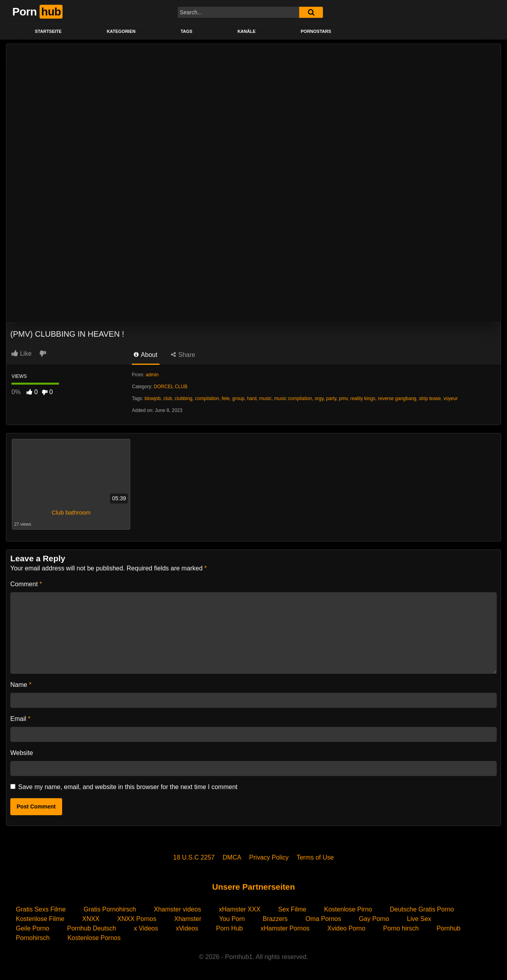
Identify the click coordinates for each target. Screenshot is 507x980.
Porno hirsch (401, 928)
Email (20, 719)
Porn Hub (230, 928)
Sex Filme (292, 909)
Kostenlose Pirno (348, 909)
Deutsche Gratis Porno (422, 909)
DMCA (232, 857)
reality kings (363, 398)
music (265, 398)
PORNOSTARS (316, 31)
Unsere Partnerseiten (253, 887)
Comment (26, 584)
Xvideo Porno (346, 928)
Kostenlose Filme (40, 919)
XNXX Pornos (137, 919)
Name (21, 685)
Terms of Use (315, 857)
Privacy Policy (269, 857)
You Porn (232, 919)
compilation (207, 398)
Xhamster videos (178, 909)
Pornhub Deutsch (92, 928)
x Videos (146, 928)
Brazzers (275, 919)
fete (226, 398)
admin (152, 375)
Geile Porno (33, 928)
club (168, 398)
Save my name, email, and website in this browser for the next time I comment (128, 787)
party (331, 398)
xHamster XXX (240, 909)
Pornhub (449, 928)
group (238, 398)
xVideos (187, 928)
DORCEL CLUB (171, 387)
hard (252, 398)
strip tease (430, 398)
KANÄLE (247, 31)
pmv (344, 398)
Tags (186, 31)
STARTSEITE (48, 31)
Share (183, 355)
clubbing (183, 398)
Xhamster (188, 919)
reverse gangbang (397, 398)
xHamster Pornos (285, 928)
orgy (319, 398)
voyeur (450, 398)
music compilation (293, 398)
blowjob (153, 398)
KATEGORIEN (121, 31)
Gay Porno (374, 919)
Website (22, 753)
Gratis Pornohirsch (110, 909)
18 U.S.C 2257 (194, 857)
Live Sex (419, 919)
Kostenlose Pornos (94, 938)
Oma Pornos (323, 919)
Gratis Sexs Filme (41, 909)
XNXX (91, 919)
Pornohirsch (33, 938)
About (145, 355)
